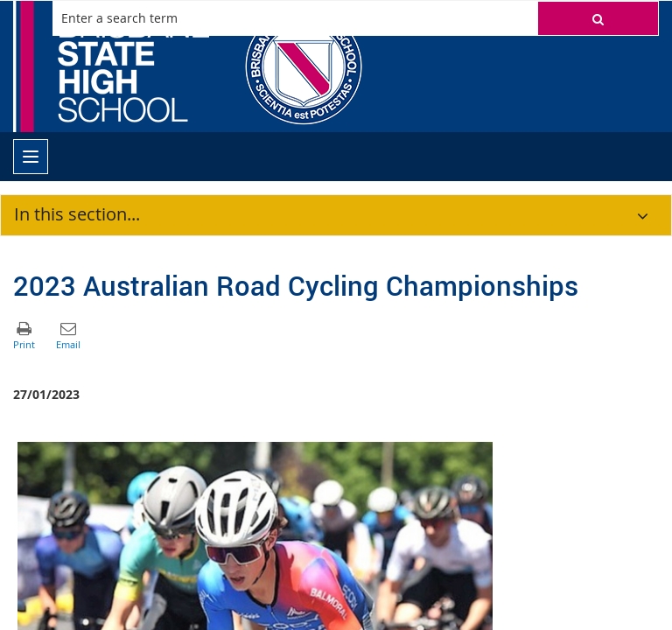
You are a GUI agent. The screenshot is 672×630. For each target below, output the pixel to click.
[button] (598, 18)
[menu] (31, 157)
